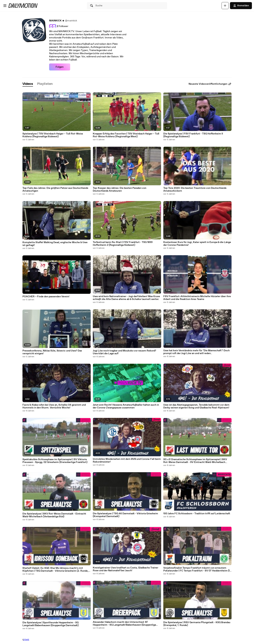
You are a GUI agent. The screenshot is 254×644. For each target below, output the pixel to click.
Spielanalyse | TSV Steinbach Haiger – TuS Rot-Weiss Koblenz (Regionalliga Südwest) (53, 135)
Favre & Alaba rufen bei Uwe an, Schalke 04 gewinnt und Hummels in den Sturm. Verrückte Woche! (54, 406)
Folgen (60, 67)
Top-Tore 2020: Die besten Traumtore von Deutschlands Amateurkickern (195, 189)
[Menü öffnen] (5, 6)
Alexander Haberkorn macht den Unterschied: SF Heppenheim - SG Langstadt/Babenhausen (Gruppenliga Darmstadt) (124, 623)
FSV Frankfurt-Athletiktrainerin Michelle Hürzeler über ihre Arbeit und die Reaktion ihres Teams (197, 298)
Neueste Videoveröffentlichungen (210, 84)
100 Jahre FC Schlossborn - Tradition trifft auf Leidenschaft (197, 514)
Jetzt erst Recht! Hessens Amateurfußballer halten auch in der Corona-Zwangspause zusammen (126, 406)
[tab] (28, 84)
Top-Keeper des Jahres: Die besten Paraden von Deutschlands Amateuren (120, 189)
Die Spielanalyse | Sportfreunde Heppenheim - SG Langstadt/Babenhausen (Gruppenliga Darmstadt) (51, 624)
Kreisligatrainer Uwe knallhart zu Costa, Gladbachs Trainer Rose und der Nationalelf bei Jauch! (126, 569)
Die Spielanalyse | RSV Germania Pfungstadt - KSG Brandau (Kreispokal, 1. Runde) (197, 624)
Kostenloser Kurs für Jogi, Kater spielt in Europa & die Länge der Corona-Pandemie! (197, 244)
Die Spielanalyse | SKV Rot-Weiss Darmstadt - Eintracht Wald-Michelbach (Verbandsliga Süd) (54, 515)
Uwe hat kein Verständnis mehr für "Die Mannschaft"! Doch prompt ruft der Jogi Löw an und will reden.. (196, 352)
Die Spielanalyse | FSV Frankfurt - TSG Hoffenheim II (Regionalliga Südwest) (193, 135)
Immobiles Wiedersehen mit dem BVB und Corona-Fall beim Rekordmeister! (127, 460)
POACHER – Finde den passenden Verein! (46, 297)
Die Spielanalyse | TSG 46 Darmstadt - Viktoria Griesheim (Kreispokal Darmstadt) (125, 515)
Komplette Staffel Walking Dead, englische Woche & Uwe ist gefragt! (55, 244)
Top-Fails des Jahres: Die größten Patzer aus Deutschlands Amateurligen (55, 189)
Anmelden (241, 6)
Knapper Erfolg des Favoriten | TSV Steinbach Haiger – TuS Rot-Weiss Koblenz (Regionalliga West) (126, 135)
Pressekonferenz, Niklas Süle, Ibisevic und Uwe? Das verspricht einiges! (52, 352)
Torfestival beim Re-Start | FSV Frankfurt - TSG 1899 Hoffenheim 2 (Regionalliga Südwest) (123, 244)
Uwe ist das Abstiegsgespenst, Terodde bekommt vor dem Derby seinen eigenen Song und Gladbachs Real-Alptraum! (196, 406)
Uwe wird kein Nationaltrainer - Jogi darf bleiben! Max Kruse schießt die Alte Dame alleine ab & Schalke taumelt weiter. (126, 298)
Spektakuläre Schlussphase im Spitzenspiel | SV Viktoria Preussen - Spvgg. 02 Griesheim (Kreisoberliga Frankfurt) (55, 461)
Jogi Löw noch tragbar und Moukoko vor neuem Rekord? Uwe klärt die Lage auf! (124, 352)
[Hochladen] (225, 6)
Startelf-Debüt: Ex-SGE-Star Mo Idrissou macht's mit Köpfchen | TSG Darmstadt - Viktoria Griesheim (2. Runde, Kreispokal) (55, 570)
